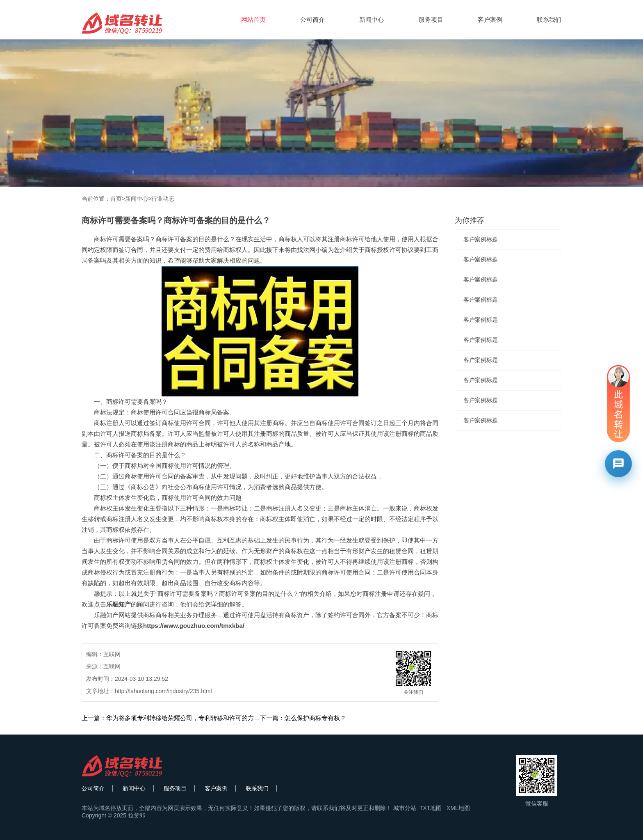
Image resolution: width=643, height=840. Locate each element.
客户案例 (490, 19)
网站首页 (253, 19)
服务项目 (431, 19)
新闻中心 (372, 19)
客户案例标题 (481, 239)
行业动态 (163, 199)
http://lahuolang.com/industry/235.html (163, 691)
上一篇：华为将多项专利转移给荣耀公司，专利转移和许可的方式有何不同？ (186, 718)
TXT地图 (431, 808)
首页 (116, 199)
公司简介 (312, 19)
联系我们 (549, 19)
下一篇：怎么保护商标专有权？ (303, 718)
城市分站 (405, 808)
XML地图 (458, 808)
